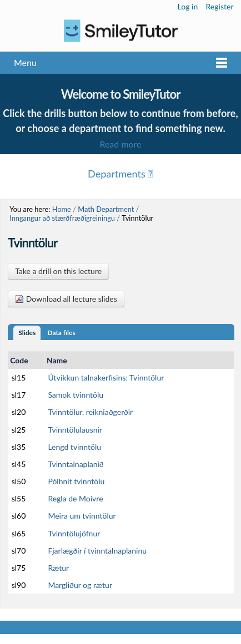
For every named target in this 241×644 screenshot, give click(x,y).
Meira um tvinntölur (82, 516)
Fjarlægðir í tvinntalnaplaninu (97, 551)
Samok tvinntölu (76, 395)
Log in (188, 6)
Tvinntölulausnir (75, 430)
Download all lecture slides (66, 299)
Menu (25, 62)
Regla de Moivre (75, 498)
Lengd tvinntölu (74, 447)
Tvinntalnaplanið (76, 464)
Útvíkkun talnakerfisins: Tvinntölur (106, 377)
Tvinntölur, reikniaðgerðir (90, 412)
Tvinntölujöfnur (74, 533)
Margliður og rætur (80, 585)
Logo (120, 31)
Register (219, 6)
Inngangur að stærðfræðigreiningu (62, 218)
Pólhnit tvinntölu (76, 481)
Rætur (58, 568)
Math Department (106, 209)
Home (62, 209)
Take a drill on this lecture (58, 271)
